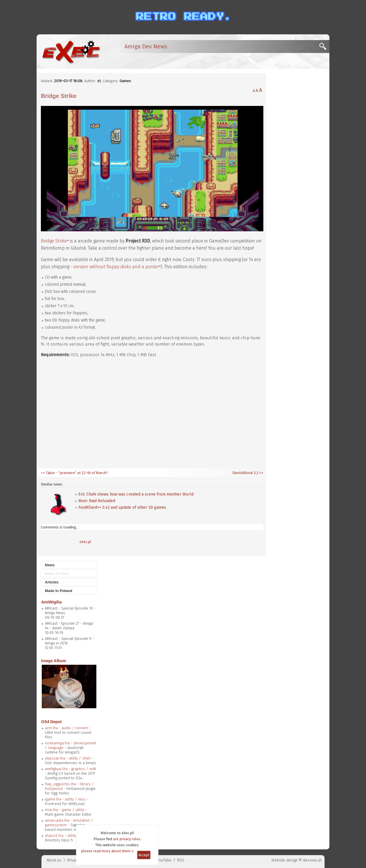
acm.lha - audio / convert (66, 728)
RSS (181, 860)
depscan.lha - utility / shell (68, 758)
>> (261, 473)
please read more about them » (107, 851)
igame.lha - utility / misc (65, 799)
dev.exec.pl (312, 860)
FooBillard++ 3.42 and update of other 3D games (122, 507)
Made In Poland (58, 591)
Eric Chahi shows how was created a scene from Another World (136, 494)
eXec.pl (85, 542)
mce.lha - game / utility (65, 810)
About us (54, 860)
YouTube (164, 860)
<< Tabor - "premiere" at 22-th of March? (74, 473)
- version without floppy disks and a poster (115, 267)
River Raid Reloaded (97, 501)
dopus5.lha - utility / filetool (69, 836)
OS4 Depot (51, 722)
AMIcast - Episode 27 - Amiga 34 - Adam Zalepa (69, 626)
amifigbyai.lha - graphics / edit (70, 769)
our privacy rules (127, 839)
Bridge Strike (54, 241)
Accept (144, 855)
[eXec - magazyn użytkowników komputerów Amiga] (71, 52)
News (50, 565)
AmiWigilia (51, 602)
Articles (52, 582)
